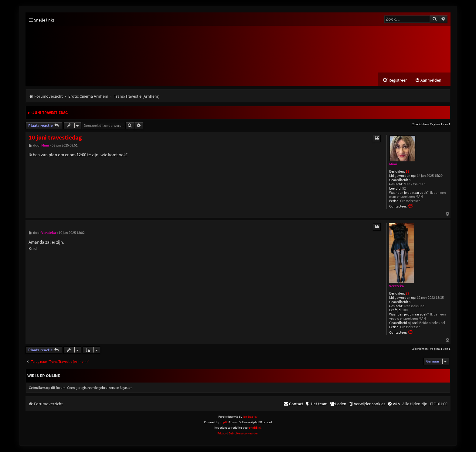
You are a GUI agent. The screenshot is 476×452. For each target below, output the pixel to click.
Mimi (393, 164)
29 (407, 294)
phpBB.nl (255, 428)
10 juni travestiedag (48, 113)
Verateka (396, 286)
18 (407, 172)
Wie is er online (44, 376)
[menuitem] (428, 81)
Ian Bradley (250, 417)
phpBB (224, 422)
